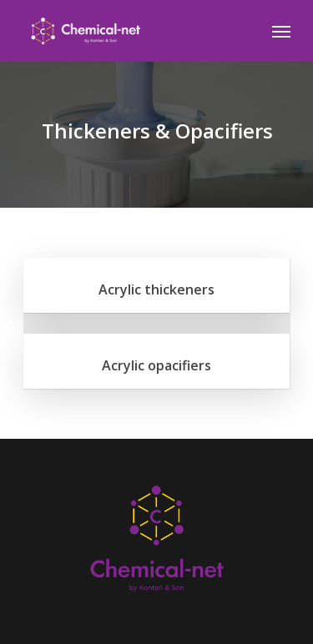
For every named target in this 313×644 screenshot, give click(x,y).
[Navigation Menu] (281, 31)
